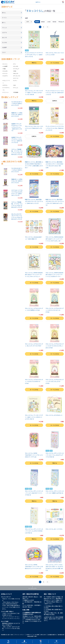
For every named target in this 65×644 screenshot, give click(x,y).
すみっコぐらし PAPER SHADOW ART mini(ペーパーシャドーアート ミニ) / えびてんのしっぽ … (54, 239)
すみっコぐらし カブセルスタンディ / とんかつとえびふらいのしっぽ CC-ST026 (55, 346)
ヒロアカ (6, 76)
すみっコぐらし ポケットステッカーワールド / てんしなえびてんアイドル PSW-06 (55, 455)
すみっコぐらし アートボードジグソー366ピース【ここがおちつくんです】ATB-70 (34, 417)
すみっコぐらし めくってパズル (54, 529)
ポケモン (6, 85)
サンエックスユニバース (17, 77)
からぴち (6, 71)
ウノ (15, 64)
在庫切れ (55, 101)
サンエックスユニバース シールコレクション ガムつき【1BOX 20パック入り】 (55, 93)
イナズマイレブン (6, 89)
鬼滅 (4, 69)
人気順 (49, 22)
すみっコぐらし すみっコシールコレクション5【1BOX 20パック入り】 (34, 128)
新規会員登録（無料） (32, 636)
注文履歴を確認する (52, 635)
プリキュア (17, 69)
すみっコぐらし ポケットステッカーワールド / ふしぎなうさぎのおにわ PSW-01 (34, 531)
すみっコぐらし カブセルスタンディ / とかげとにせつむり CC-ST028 (55, 310)
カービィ (6, 64)
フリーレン (6, 92)
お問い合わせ (43, 635)
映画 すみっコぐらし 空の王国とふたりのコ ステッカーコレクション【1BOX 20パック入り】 (34, 201)
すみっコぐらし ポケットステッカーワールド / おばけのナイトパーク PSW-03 (34, 493)
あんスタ (16, 73)
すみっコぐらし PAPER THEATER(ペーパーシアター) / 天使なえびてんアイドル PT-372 (34, 567)
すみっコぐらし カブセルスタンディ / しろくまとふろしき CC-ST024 (55, 381)
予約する (34, 63)
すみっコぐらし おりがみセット (54, 415)
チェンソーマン (6, 82)
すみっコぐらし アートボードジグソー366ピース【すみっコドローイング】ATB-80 (34, 93)
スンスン (6, 73)
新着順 (37, 22)
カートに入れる (55, 63)
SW (15, 85)
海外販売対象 (61, 635)
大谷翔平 (6, 66)
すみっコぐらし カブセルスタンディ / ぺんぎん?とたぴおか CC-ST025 (34, 381)
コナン (16, 80)
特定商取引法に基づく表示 (7, 635)
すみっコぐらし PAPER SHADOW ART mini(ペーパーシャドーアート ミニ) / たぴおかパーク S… (54, 275)
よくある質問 (36, 635)
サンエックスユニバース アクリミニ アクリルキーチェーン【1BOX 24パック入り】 (34, 55)
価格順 (43, 22)
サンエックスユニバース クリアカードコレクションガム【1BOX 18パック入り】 (55, 128)
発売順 (54, 22)
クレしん (16, 88)
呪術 (15, 71)
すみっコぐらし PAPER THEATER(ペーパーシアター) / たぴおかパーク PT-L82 (34, 455)
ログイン (38, 2)
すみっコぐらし (35, 11)
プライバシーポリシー (19, 635)
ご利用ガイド (29, 635)
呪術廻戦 (16, 92)
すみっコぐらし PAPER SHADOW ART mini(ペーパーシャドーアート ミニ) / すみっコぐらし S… (34, 275)
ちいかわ (16, 66)
